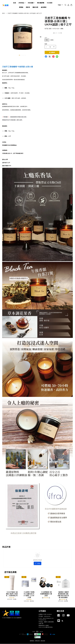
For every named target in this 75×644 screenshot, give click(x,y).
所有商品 (22, 3)
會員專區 (44, 7)
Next (41, 37)
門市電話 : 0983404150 (44, 616)
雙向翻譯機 (41, 3)
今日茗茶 (50, 3)
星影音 (28, 7)
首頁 (15, 3)
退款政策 (43, 641)
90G (47, 40)
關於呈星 (35, 7)
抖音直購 (31, 3)
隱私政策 (37, 641)
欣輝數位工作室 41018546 (45, 615)
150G (52, 40)
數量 (46, 44)
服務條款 (32, 641)
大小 (46, 38)
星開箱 (21, 7)
